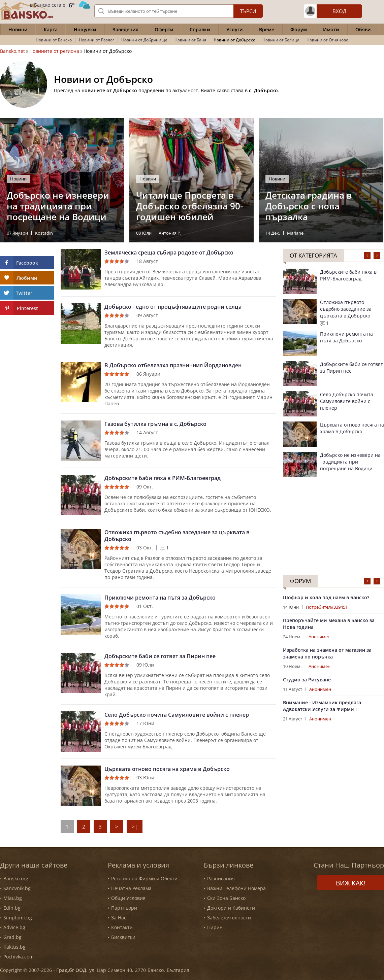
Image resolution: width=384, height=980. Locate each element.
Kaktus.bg (14, 947)
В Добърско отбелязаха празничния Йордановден (173, 365)
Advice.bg (14, 927)
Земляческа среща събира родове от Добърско (169, 252)
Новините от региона (54, 51)
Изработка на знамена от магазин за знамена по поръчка (327, 653)
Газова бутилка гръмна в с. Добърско (155, 424)
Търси (248, 11)
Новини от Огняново (327, 40)
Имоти (331, 29)
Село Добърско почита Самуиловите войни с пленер (177, 715)
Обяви (363, 29)
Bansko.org (16, 878)
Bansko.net (12, 51)
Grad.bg (12, 937)
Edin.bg (12, 908)
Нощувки (85, 29)
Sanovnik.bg (17, 888)
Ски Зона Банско (226, 898)
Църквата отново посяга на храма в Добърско (167, 769)
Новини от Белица (281, 40)
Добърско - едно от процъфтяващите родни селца (173, 307)
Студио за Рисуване (307, 680)
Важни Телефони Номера (236, 888)
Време (267, 29)
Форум (299, 29)
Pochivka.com (19, 957)
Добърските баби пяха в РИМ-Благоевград (163, 478)
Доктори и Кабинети (231, 908)
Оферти (164, 29)
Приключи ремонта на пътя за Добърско (160, 598)
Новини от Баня (190, 40)
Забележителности (229, 918)
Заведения (125, 29)
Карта (51, 29)
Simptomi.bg (18, 918)
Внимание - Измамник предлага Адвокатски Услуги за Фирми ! (322, 706)
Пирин (215, 927)
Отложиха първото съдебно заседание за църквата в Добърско (177, 536)
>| (135, 826)
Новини (18, 29)
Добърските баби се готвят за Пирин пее (160, 656)
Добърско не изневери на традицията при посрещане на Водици (350, 462)
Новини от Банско (54, 40)
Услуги (235, 29)
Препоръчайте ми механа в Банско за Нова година (329, 624)
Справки (200, 29)
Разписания (221, 878)
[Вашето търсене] (179, 11)
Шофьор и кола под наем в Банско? (326, 597)
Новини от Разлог (97, 40)
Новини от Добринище (144, 40)
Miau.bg (13, 898)
